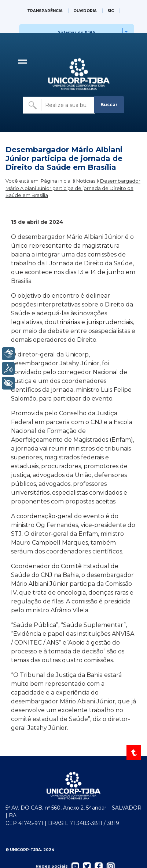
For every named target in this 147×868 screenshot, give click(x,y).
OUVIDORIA (85, 11)
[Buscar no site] (59, 105)
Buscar (109, 105)
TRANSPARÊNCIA (45, 11)
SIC (111, 11)
